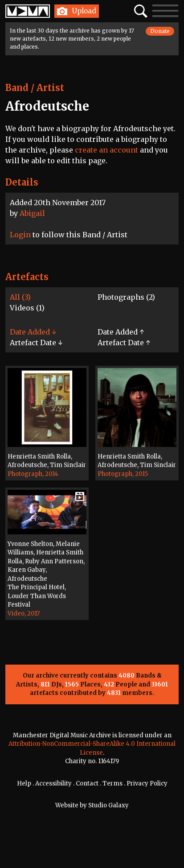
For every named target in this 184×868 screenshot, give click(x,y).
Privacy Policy (147, 783)
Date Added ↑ (121, 332)
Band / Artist (35, 88)
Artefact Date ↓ (36, 343)
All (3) (20, 297)
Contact (87, 783)
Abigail (32, 213)
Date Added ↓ (33, 332)
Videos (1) (27, 308)
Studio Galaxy (108, 805)
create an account (106, 150)
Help (24, 783)
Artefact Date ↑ (124, 343)
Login (20, 235)
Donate (160, 31)
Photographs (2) (126, 297)
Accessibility (53, 783)
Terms (112, 783)
